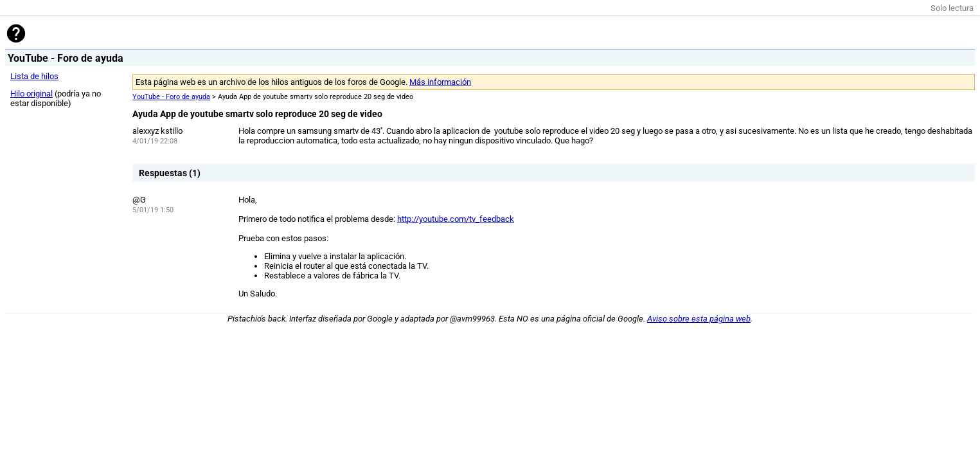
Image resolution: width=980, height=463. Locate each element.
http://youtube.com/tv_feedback (456, 219)
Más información (440, 82)
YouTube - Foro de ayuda (171, 97)
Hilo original (31, 94)
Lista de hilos (34, 76)
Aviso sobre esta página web (699, 319)
